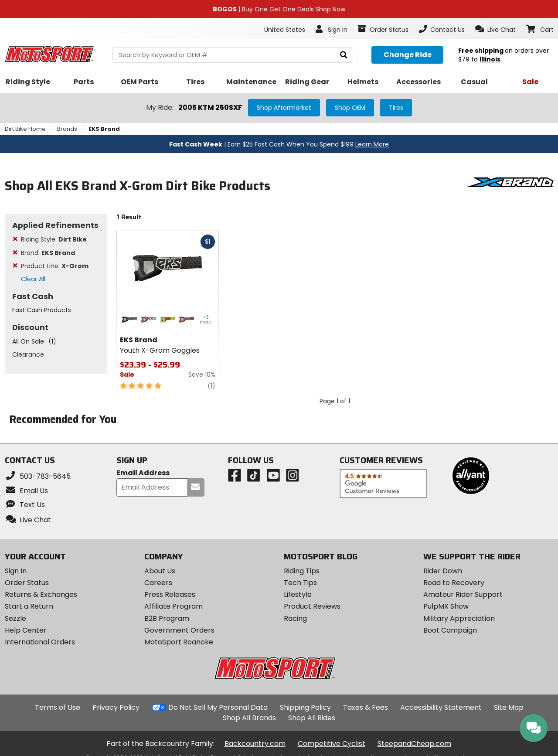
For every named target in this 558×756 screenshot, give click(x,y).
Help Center (26, 630)
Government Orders (179, 630)
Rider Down (443, 571)
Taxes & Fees (366, 707)
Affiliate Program (174, 606)
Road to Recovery (454, 583)
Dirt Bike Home (25, 129)
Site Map (509, 707)
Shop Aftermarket (284, 108)
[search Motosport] (233, 55)
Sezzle (15, 618)
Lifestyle (298, 594)
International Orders (40, 642)
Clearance (28, 354)
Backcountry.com (255, 744)
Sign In (16, 571)
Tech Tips (300, 583)
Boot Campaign (450, 630)
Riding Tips (302, 571)
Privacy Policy (116, 707)
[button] (495, 29)
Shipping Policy (305, 707)
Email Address (143, 473)
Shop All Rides (312, 718)
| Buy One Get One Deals (279, 9)
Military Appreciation (459, 618)
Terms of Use (58, 707)
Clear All (33, 279)
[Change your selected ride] (407, 55)
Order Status (27, 583)
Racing (295, 618)
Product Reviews (312, 606)
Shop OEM (350, 108)
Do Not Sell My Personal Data (218, 708)
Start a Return (29, 606)
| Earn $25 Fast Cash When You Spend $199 (279, 144)
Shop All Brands (249, 718)
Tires (396, 108)
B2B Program (167, 618)
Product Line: (55, 266)
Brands (67, 129)
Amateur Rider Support (463, 594)
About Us (160, 571)
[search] (344, 55)
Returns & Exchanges (41, 594)
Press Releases (170, 594)
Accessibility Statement (441, 707)
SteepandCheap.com (414, 744)
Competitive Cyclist (332, 744)
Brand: (48, 253)
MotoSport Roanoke (179, 642)
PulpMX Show (446, 606)
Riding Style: (54, 239)
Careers (158, 583)
